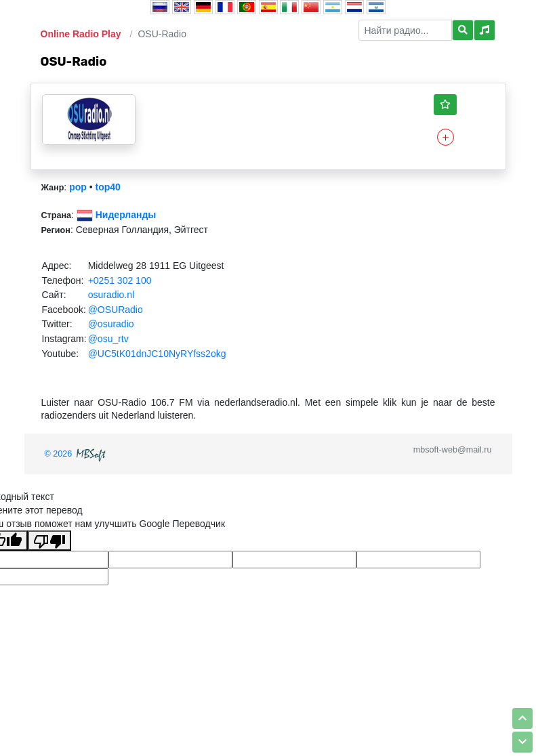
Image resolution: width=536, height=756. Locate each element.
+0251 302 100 (120, 280)
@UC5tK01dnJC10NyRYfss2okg (157, 354)
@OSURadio (116, 310)
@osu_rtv (108, 339)
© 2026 (77, 454)
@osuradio (111, 324)
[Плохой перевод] (49, 541)
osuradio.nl (111, 295)
